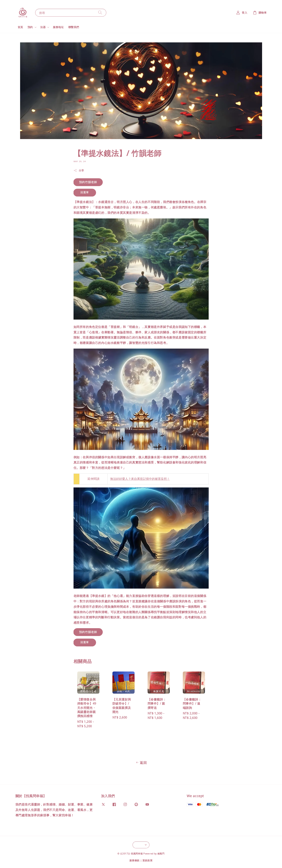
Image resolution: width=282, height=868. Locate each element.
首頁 (20, 27)
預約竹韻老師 (88, 182)
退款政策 (148, 860)
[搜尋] (100, 13)
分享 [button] (79, 170)
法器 (43, 27)
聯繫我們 (74, 27)
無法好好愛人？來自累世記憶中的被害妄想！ (140, 479)
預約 (30, 27)
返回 (141, 763)
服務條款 (134, 860)
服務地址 (58, 27)
